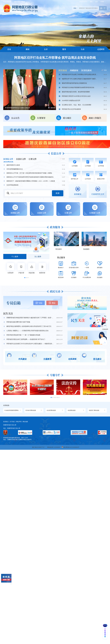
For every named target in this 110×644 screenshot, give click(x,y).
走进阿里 (101, 49)
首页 (9, 49)
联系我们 (6, 420)
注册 (96, 2)
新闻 (28, 49)
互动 (82, 49)
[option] (55, 26)
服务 (64, 49)
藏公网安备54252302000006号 (71, 446)
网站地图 (25, 420)
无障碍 (102, 2)
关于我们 (12, 420)
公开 (46, 49)
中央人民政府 (7, 2)
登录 (91, 2)
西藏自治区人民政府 (19, 2)
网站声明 (19, 420)
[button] (25, 277)
